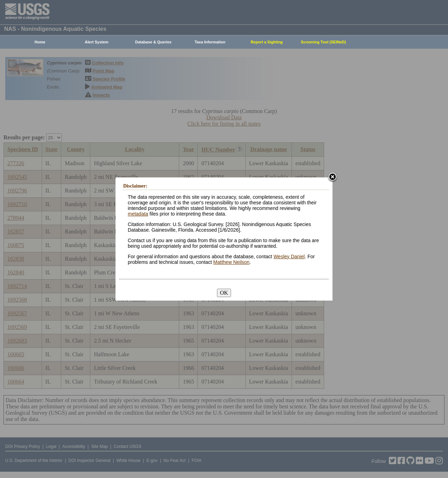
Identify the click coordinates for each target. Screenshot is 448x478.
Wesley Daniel (289, 256)
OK (224, 293)
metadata (138, 214)
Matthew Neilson (231, 262)
